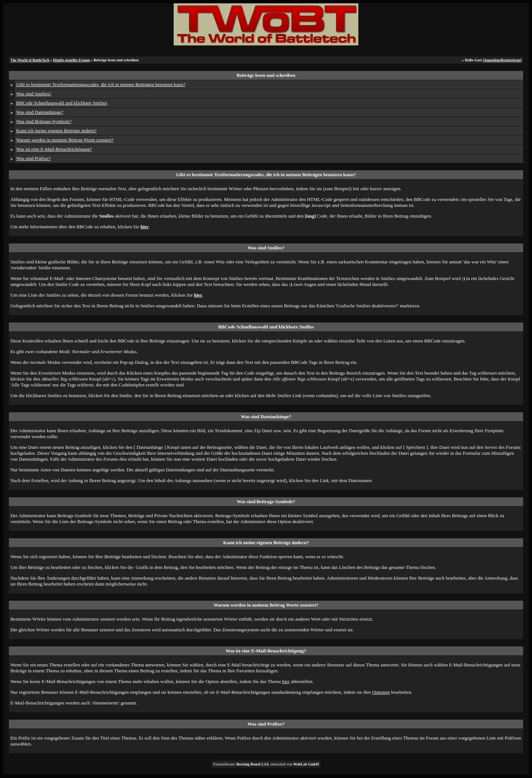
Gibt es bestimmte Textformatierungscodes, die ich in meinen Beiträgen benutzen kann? (101, 84)
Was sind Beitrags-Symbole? (44, 121)
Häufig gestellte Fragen (71, 60)
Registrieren (511, 60)
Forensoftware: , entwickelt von (266, 764)
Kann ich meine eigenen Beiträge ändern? (57, 131)
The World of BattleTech (30, 60)
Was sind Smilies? (34, 94)
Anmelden (492, 60)
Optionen (381, 692)
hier (286, 681)
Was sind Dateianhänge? (40, 112)
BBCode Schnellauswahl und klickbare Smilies (62, 103)
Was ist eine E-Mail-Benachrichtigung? (54, 149)
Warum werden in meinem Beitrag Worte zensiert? (65, 140)
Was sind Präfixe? (34, 158)
